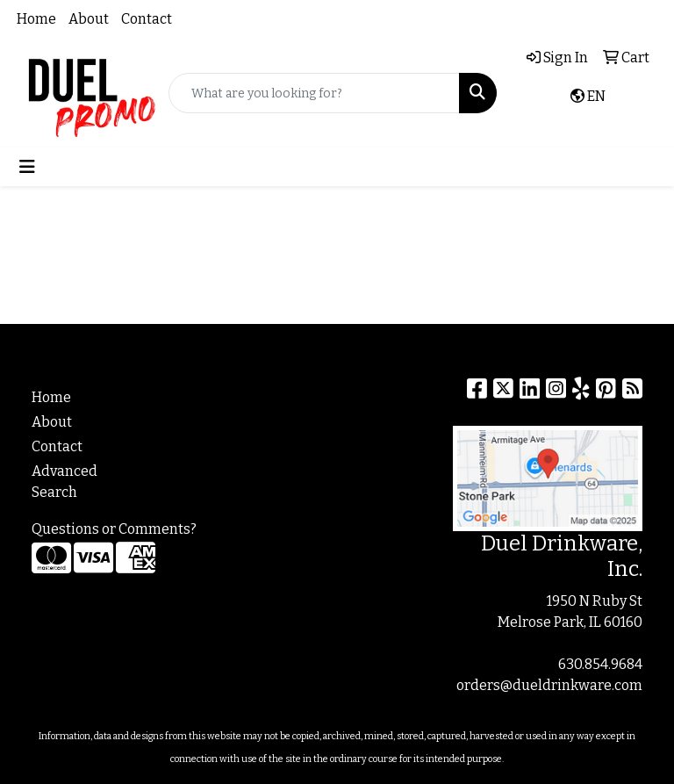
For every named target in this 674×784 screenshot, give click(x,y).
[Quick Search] (314, 93)
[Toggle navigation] (27, 167)
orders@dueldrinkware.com (549, 685)
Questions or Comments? (114, 529)
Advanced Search (65, 482)
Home (36, 19)
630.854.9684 (600, 664)
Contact (147, 19)
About (89, 19)
